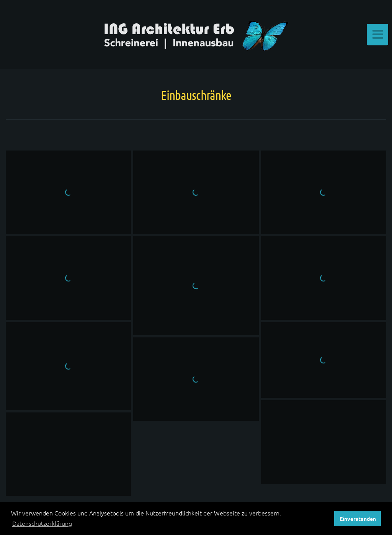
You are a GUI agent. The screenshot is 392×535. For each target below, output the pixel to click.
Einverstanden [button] (358, 519)
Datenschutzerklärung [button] (42, 523)
